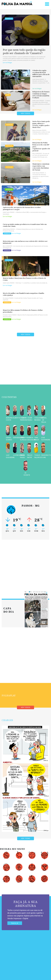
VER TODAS (26, 838)
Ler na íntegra (7, 63)
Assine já (15, 923)
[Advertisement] (25, 366)
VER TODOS (25, 113)
